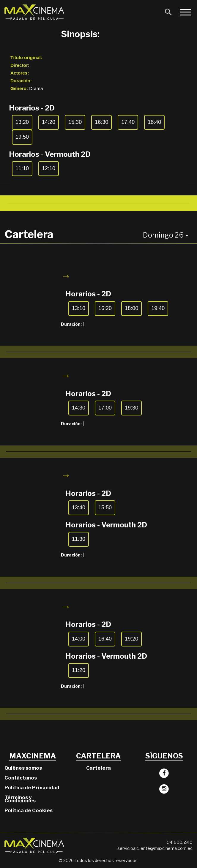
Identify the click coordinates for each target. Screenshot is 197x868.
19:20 (131, 639)
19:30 (131, 408)
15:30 (75, 122)
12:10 (49, 168)
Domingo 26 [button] (166, 235)
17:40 (128, 122)
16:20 (105, 308)
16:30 (101, 122)
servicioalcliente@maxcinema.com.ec (155, 848)
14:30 (79, 408)
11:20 (79, 670)
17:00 (105, 408)
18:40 (154, 122)
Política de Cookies (29, 810)
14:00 (79, 639)
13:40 (79, 507)
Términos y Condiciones (20, 799)
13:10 (79, 308)
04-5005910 (180, 842)
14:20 (49, 122)
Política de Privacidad (32, 788)
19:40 (158, 308)
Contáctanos (21, 778)
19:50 (22, 137)
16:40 (105, 639)
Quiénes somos (23, 768)
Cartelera (98, 768)
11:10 (22, 168)
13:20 (22, 122)
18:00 (131, 308)
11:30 (79, 539)
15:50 (105, 507)
